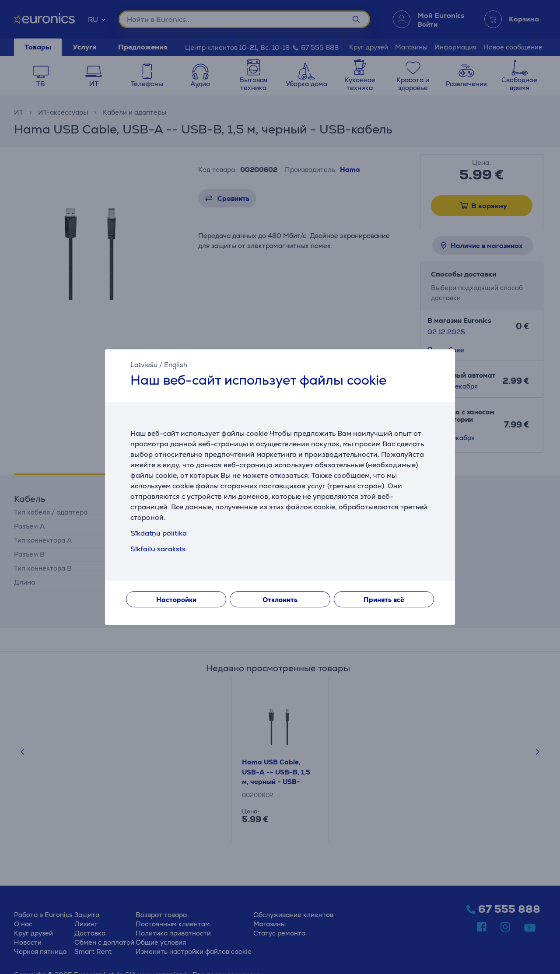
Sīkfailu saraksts (158, 549)
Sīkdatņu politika (159, 533)
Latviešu (144, 365)
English (176, 365)
